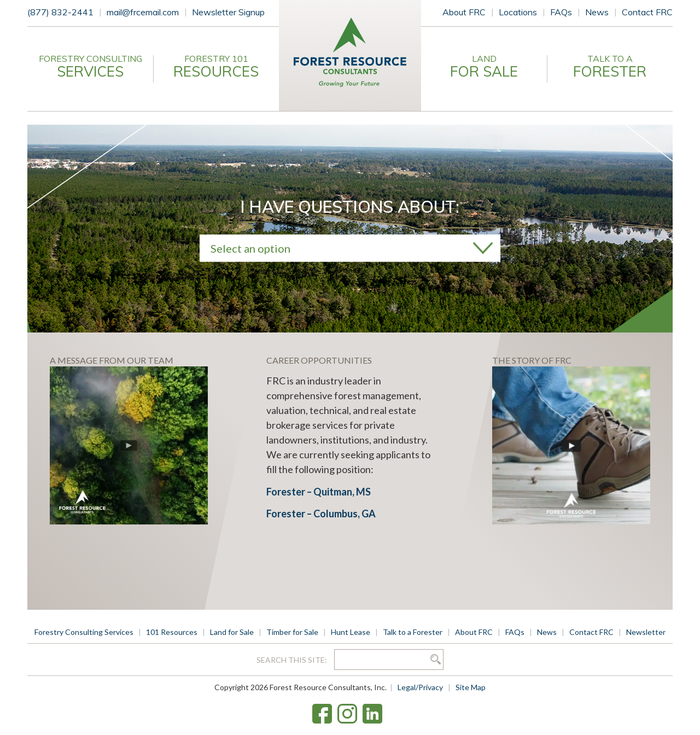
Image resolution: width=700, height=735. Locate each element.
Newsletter (646, 632)
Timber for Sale (292, 632)
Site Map (471, 687)
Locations (518, 12)
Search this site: (293, 660)
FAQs (561, 12)
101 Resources (172, 632)
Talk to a (610, 67)
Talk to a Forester (413, 632)
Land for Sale (232, 632)
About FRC (464, 12)
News (597, 12)
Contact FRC (647, 12)
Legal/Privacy (420, 687)
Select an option (250, 248)
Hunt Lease (351, 632)
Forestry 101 (216, 67)
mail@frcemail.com (143, 12)
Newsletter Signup (228, 12)
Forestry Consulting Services (84, 632)
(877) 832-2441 (60, 12)
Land (484, 67)
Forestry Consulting (90, 67)
